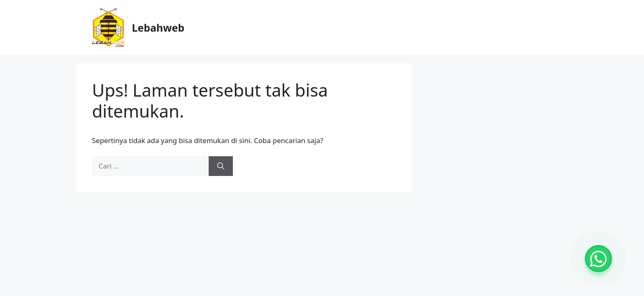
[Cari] (221, 166)
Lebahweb (158, 28)
